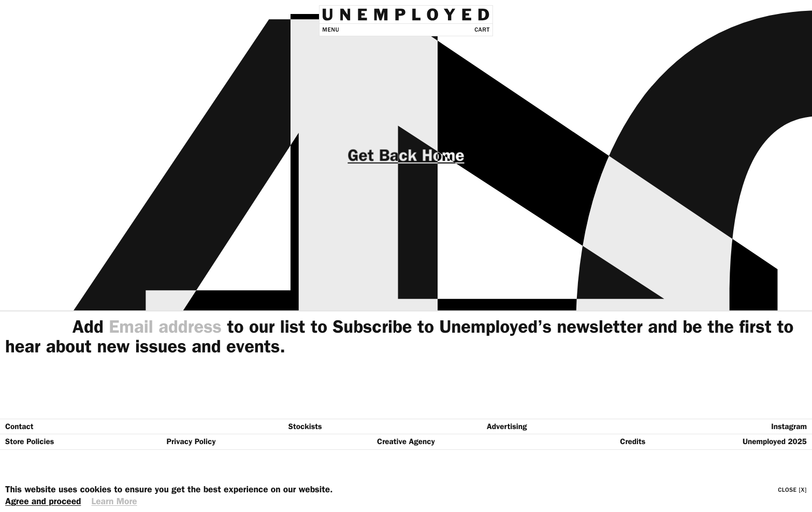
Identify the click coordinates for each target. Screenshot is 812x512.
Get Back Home (406, 155)
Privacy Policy (191, 442)
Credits (633, 442)
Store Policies (30, 442)
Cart (482, 30)
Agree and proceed (43, 502)
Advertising (507, 426)
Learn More (114, 502)
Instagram (789, 426)
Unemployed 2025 (775, 442)
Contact (19, 426)
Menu (331, 30)
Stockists (305, 426)
